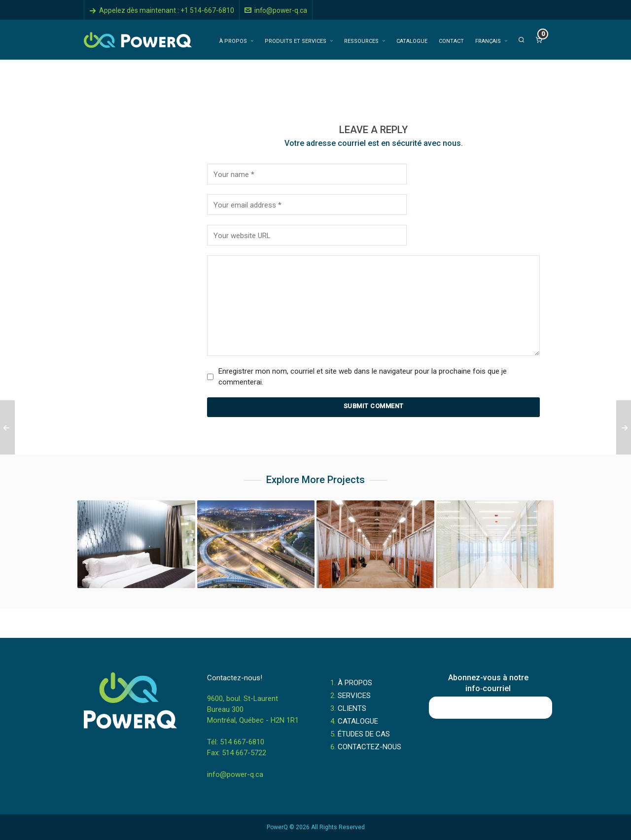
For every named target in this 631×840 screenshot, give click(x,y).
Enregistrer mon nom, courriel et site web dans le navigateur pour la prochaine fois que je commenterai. (363, 377)
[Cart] (539, 40)
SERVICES (354, 696)
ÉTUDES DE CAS (364, 734)
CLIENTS (352, 708)
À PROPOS (355, 683)
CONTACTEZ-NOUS (369, 747)
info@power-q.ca (276, 10)
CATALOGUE (358, 721)
